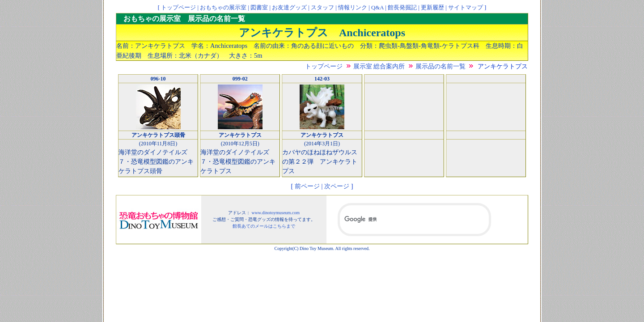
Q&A (377, 8)
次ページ (337, 186)
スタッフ (322, 8)
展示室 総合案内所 (379, 66)
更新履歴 (432, 8)
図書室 (259, 8)
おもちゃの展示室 (223, 8)
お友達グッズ (289, 8)
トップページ (178, 8)
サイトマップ (466, 8)
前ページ (307, 186)
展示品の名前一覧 (441, 66)
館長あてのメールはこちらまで (264, 226)
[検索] (414, 220)
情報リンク (353, 8)
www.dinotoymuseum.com (275, 213)
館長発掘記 (402, 8)
